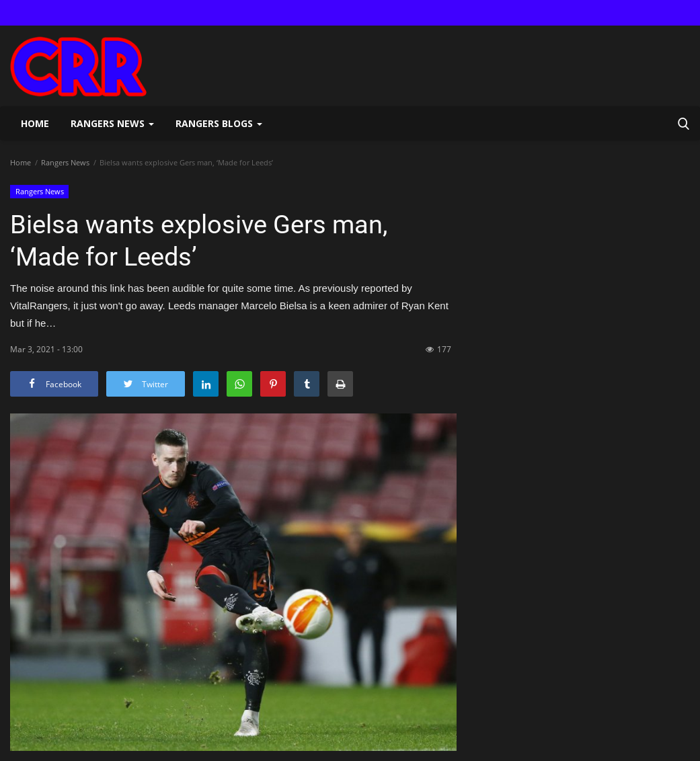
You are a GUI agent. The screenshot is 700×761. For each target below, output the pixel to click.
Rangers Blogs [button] (219, 123)
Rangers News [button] (112, 123)
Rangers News (65, 162)
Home (35, 123)
